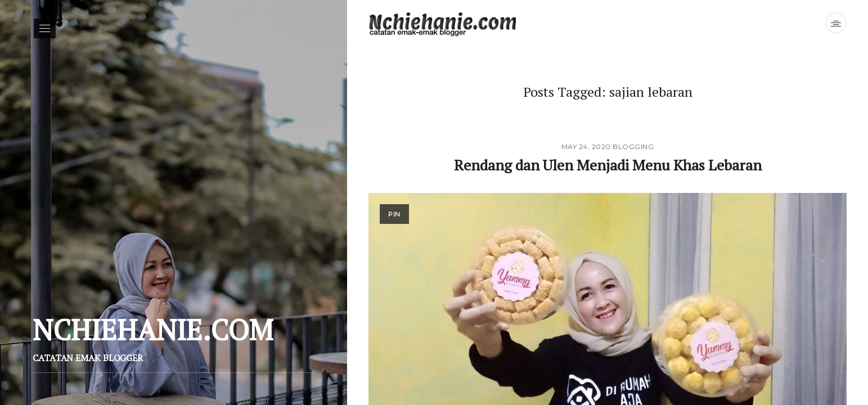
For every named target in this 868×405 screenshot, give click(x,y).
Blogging (633, 147)
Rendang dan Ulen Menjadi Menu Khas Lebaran (608, 165)
